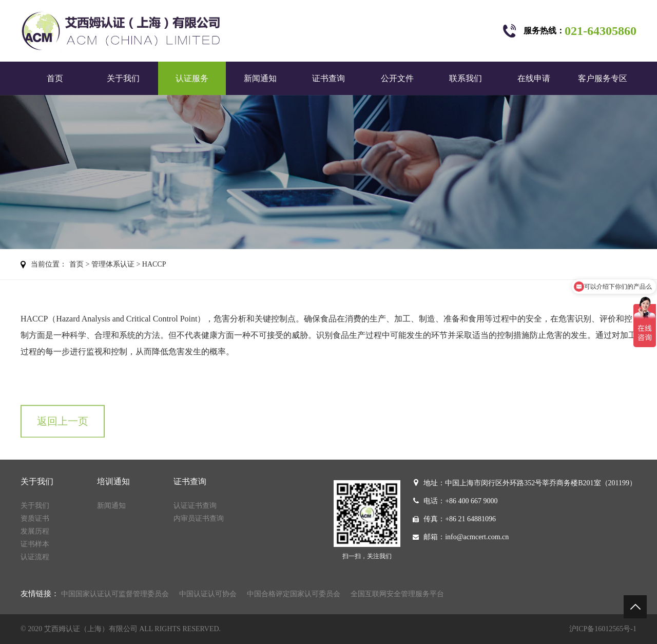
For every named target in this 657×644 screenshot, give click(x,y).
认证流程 (35, 557)
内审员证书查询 (199, 518)
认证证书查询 (195, 506)
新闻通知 (260, 78)
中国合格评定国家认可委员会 (294, 594)
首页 (55, 78)
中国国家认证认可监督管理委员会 (115, 594)
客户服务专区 (603, 78)
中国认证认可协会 (208, 594)
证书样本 (35, 544)
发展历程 (35, 531)
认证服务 (192, 78)
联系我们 (466, 78)
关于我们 (123, 78)
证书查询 (328, 78)
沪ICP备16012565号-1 (603, 629)
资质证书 (35, 518)
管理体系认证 (113, 264)
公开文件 (397, 78)
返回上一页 (63, 428)
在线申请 (534, 78)
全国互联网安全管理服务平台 (397, 594)
